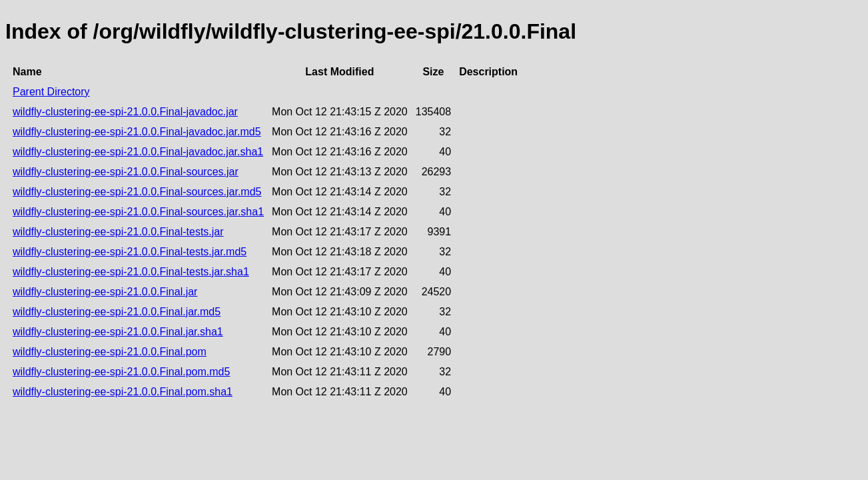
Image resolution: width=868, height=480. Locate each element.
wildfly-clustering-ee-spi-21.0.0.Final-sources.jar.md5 (137, 192)
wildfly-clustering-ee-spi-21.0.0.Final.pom (110, 352)
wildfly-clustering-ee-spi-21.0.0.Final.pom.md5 (121, 372)
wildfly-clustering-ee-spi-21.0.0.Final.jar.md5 (117, 312)
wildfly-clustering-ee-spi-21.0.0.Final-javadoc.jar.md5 (137, 132)
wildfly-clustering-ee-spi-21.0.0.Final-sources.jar (126, 172)
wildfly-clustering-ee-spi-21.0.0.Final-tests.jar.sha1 (131, 272)
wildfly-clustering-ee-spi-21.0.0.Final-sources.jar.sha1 (138, 212)
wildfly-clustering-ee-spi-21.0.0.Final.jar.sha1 (118, 332)
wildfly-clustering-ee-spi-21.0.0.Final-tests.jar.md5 (130, 252)
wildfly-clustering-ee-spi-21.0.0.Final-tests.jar (118, 232)
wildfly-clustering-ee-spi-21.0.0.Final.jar (105, 292)
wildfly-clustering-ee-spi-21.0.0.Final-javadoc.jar (125, 112)
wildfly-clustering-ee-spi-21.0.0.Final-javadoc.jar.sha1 (138, 152)
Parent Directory (51, 92)
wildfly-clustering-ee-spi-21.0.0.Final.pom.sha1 (123, 392)
